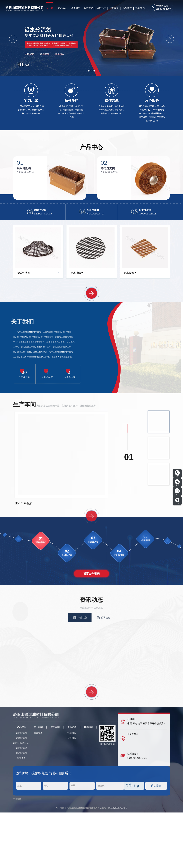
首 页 (50, 8)
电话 (177, 474)
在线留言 (127, 8)
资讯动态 (101, 8)
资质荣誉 (114, 8)
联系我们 (140, 8)
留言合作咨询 (91, 629)
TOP (177, 501)
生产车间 (88, 8)
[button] (89, 71)
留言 (177, 492)
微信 (177, 483)
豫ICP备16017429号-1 (117, 863)
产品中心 (63, 8)
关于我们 (76, 8)
